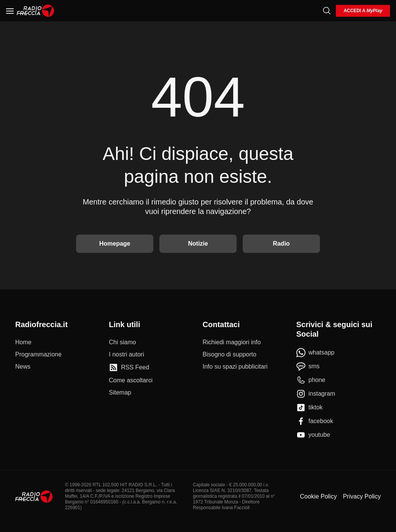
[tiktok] (309, 407)
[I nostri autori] (126, 355)
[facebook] (315, 421)
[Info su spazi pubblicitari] (235, 367)
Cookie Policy (318, 496)
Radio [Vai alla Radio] (281, 244)
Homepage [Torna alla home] (115, 244)
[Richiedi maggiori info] (232, 342)
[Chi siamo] (122, 342)
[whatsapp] (316, 353)
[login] (363, 11)
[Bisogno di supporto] (230, 355)
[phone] (311, 380)
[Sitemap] (120, 393)
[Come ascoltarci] (131, 380)
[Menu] (10, 11)
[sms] (308, 366)
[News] (23, 367)
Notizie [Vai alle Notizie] (198, 244)
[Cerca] (327, 11)
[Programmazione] (38, 355)
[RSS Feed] (129, 367)
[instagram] (316, 394)
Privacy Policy (362, 496)
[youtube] (313, 435)
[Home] (36, 11)
